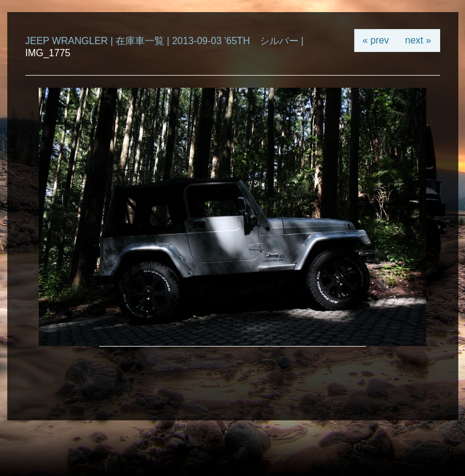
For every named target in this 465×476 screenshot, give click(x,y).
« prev (376, 40)
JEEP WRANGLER (67, 41)
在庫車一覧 (140, 41)
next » (418, 40)
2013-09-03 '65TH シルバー (235, 41)
